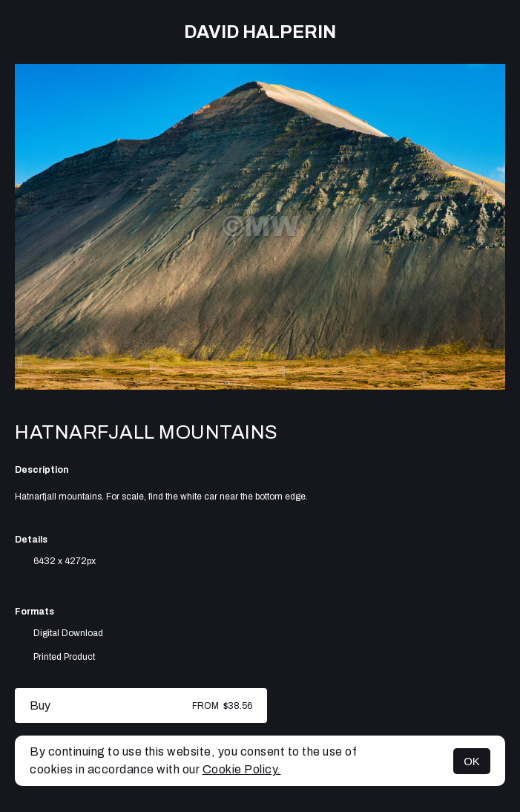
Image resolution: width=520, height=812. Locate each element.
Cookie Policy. (242, 769)
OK (472, 761)
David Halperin (260, 32)
